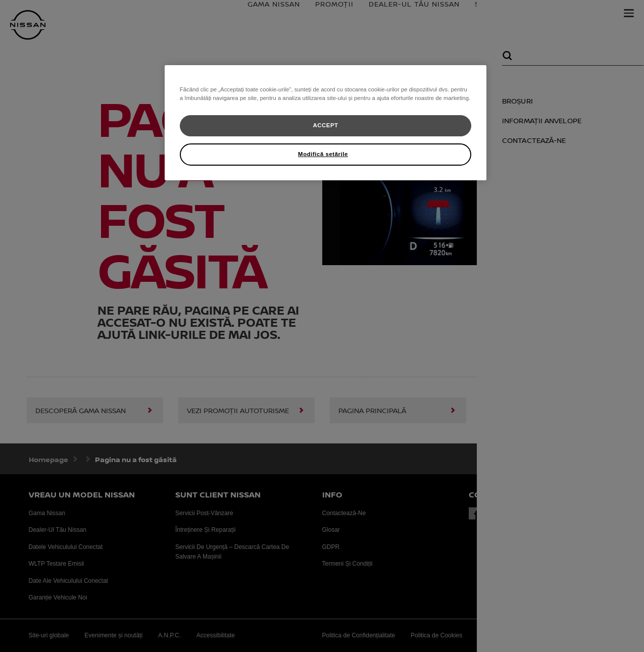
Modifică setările (323, 154)
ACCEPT (325, 125)
